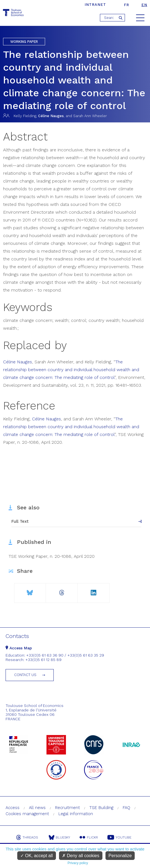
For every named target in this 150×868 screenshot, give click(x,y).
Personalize (120, 856)
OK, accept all (37, 856)
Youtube (119, 837)
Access (13, 808)
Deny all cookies (81, 856)
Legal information (76, 814)
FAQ (126, 808)
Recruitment (67, 808)
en (144, 5)
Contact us (25, 675)
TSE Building (101, 808)
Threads (27, 837)
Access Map (19, 648)
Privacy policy (78, 863)
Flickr (89, 837)
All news (37, 808)
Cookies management (27, 814)
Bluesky (59, 837)
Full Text (20, 521)
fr (126, 5)
